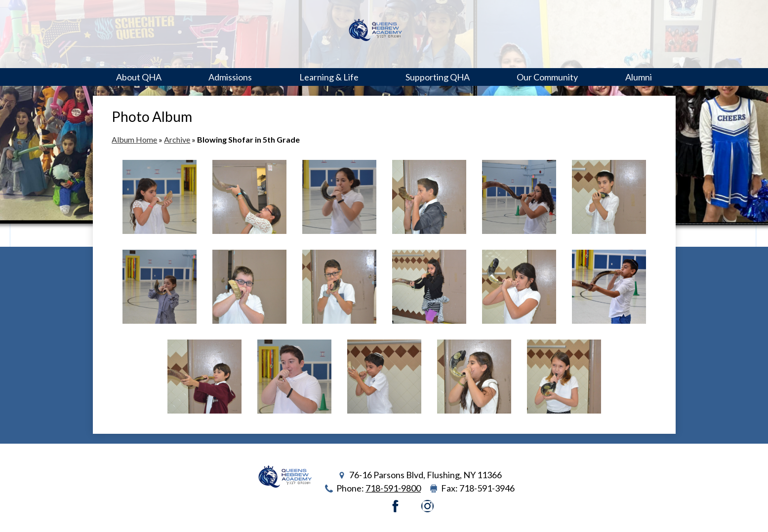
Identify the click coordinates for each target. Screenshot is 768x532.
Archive (177, 139)
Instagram (427, 506)
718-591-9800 (393, 488)
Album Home (134, 139)
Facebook (395, 506)
